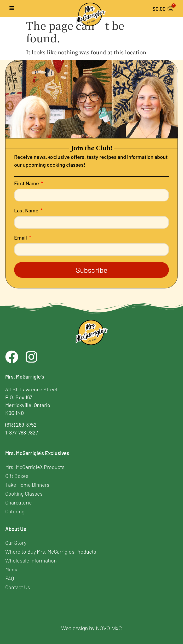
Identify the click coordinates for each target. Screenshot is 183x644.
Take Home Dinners (27, 485)
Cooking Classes (24, 494)
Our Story (16, 543)
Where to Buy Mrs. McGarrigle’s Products (51, 552)
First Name (27, 183)
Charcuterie (19, 502)
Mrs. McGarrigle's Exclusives (37, 453)
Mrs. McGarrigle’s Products (35, 467)
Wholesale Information (31, 560)
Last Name (27, 211)
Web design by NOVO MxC (92, 628)
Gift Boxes (17, 476)
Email (21, 238)
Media (12, 569)
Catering (15, 511)
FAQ (10, 578)
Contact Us (18, 587)
